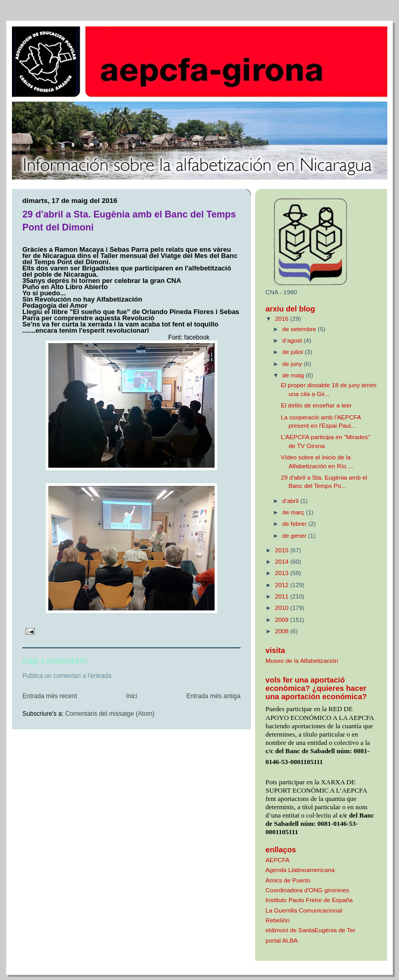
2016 (282, 318)
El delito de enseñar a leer (316, 405)
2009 (282, 620)
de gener (295, 535)
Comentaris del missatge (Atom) (110, 714)
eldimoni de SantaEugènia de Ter (310, 930)
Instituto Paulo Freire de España (309, 900)
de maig (294, 375)
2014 (282, 561)
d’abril (291, 501)
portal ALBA (282, 940)
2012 (282, 585)
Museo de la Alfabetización (302, 661)
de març (294, 512)
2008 (282, 631)
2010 (282, 608)
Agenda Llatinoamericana (300, 870)
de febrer (295, 523)
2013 (282, 573)
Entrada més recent (50, 696)
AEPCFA (277, 860)
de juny (293, 364)
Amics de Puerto (288, 880)
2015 (282, 550)
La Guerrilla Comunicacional (304, 910)
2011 (282, 596)
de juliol (293, 352)
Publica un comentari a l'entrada (67, 676)
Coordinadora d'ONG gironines (307, 890)
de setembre (300, 329)
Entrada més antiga (214, 696)
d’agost (293, 340)
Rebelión (277, 920)
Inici (132, 696)
